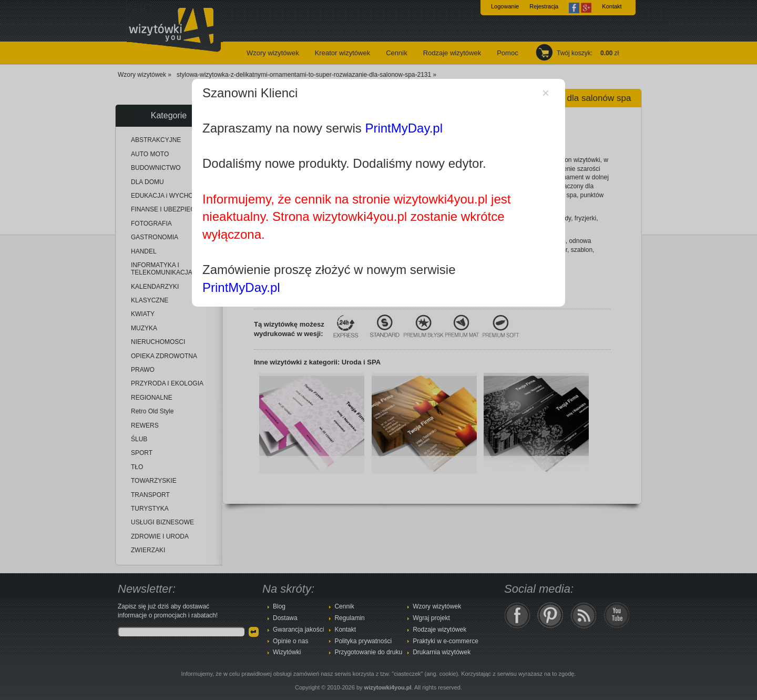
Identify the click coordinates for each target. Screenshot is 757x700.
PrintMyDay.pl (404, 128)
